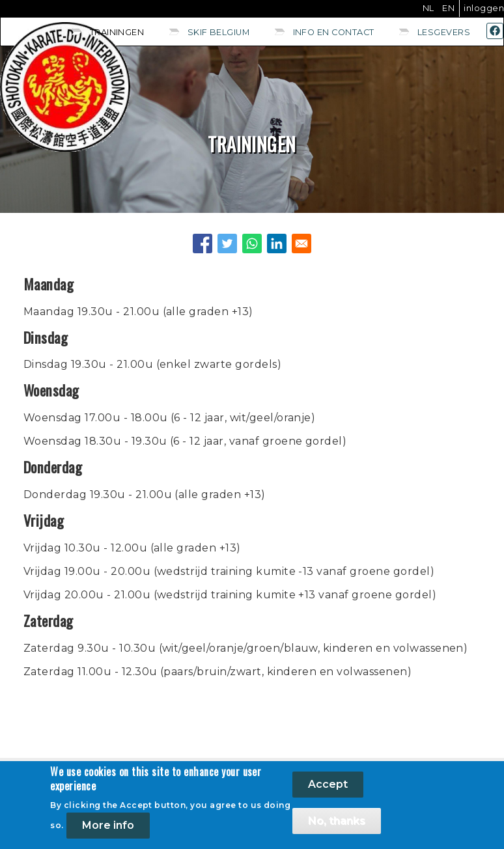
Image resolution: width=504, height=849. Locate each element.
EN (448, 8)
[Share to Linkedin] (277, 244)
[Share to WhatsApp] (252, 244)
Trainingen (117, 32)
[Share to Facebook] (203, 244)
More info (108, 825)
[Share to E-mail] (301, 244)
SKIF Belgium (219, 32)
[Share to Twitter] (227, 244)
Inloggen (484, 8)
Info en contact (334, 32)
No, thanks (337, 821)
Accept (328, 784)
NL (428, 8)
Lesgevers (444, 32)
